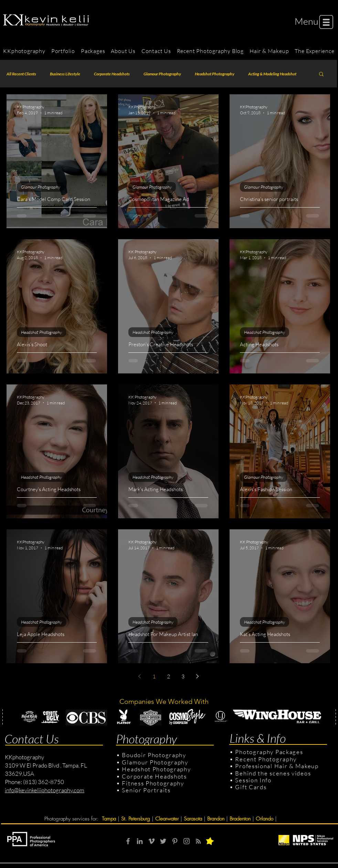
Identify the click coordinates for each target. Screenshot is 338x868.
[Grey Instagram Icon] (187, 841)
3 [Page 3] (183, 676)
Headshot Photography (215, 74)
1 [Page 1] (154, 676)
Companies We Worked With (165, 701)
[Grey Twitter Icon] (163, 841)
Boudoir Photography (155, 755)
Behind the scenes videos (273, 773)
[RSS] (198, 841)
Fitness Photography (152, 783)
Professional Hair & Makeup (277, 766)
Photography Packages (269, 752)
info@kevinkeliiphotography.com (45, 790)
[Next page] (197, 676)
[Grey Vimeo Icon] (151, 841)
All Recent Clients (21, 74)
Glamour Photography (162, 74)
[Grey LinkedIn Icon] (140, 841)
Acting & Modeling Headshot (272, 74)
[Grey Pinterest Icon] (175, 841)
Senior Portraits (146, 790)
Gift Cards (251, 787)
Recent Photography (266, 759)
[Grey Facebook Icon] (128, 841)
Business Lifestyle (65, 74)
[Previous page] (139, 676)
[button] (307, 21)
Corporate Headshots (112, 74)
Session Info (253, 780)
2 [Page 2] (168, 676)
